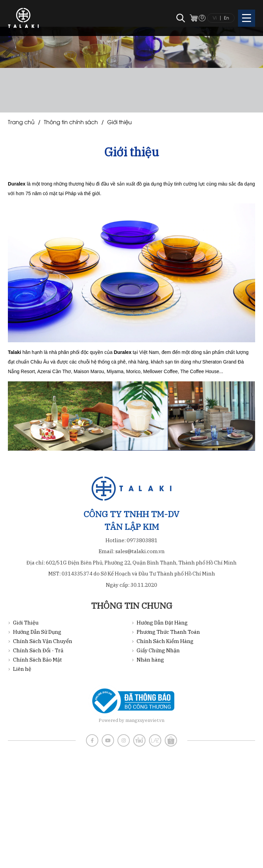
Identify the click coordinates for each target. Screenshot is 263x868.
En (227, 18)
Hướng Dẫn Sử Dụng (37, 632)
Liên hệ (22, 669)
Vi (215, 18)
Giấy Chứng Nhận (158, 650)
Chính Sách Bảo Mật (37, 660)
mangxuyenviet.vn (145, 720)
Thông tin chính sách (71, 122)
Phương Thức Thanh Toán (168, 632)
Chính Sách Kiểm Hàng (165, 641)
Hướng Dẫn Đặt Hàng (162, 623)
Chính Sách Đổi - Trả (38, 650)
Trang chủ (21, 122)
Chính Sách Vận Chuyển (43, 641)
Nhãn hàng (150, 660)
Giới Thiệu (120, 122)
